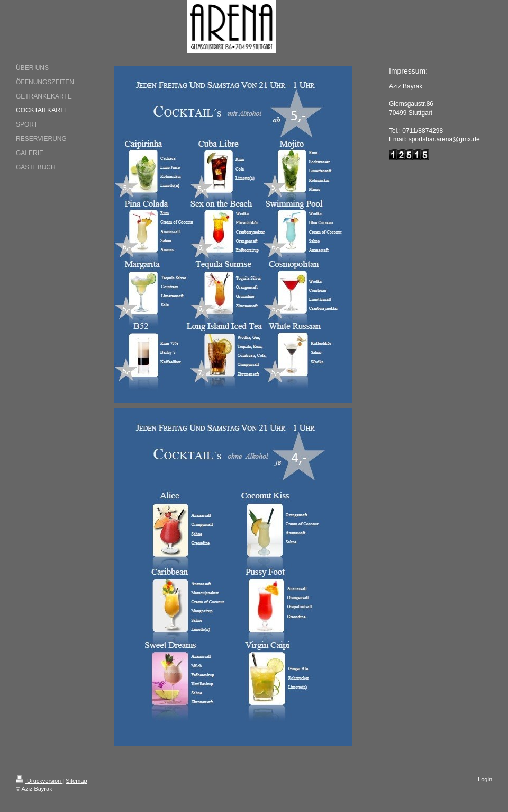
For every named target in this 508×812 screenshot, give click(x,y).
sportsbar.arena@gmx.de (444, 139)
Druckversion (39, 781)
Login (485, 779)
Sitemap (76, 781)
